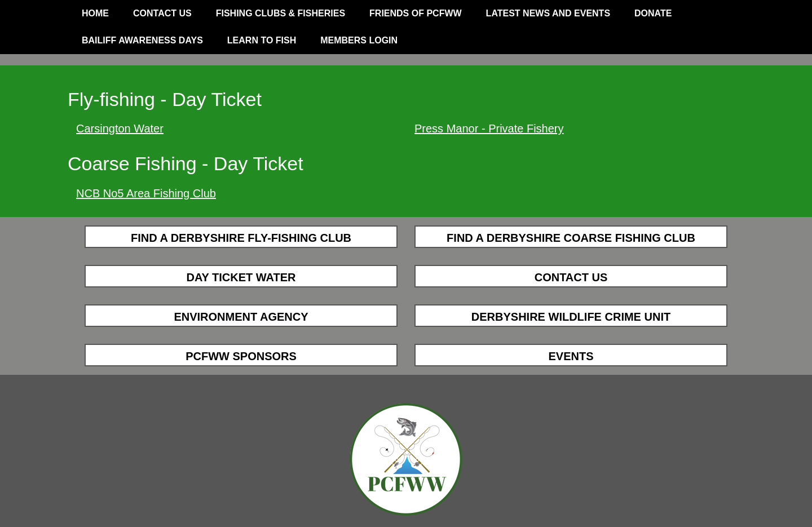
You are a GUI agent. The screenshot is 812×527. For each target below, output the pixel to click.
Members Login (359, 40)
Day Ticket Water (241, 277)
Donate (653, 13)
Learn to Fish (262, 40)
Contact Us (162, 13)
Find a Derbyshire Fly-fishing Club (241, 238)
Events (571, 356)
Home (95, 13)
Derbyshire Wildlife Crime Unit (571, 317)
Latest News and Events (548, 13)
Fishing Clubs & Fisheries (281, 13)
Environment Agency (241, 317)
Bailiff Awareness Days (142, 40)
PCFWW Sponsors (241, 356)
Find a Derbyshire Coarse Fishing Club (571, 238)
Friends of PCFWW (416, 13)
